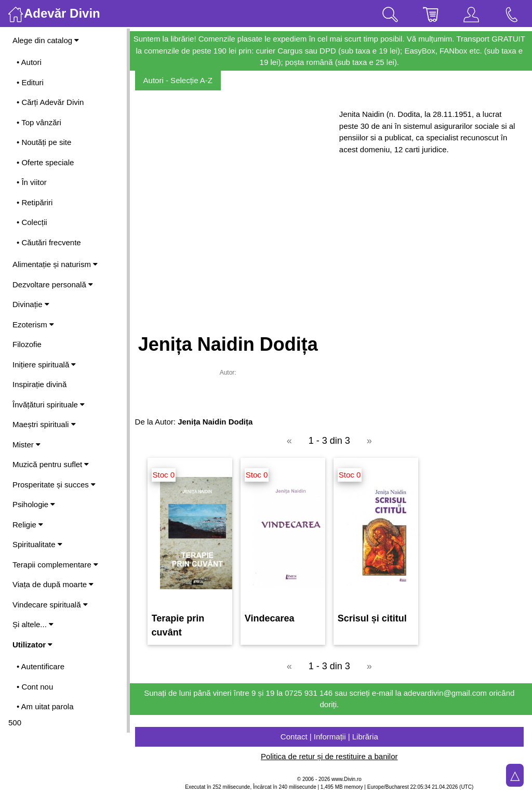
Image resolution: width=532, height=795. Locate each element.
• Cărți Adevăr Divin (50, 102)
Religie (28, 525)
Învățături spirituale (49, 405)
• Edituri (30, 82)
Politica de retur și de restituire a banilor (331, 756)
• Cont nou (35, 687)
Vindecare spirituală (50, 605)
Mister (26, 445)
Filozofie (27, 344)
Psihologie (34, 504)
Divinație (31, 304)
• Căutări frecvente (49, 242)
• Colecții (32, 222)
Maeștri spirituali (44, 424)
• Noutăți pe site (44, 142)
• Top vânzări (39, 122)
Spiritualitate (37, 544)
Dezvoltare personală (53, 284)
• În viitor (32, 182)
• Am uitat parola (45, 706)
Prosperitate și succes (54, 485)
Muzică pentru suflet (51, 464)
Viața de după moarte (53, 584)
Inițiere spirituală (44, 365)
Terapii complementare (55, 565)
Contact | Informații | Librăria (331, 737)
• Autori (29, 62)
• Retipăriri (35, 202)
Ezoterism (33, 324)
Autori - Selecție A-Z (181, 80)
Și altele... (33, 624)
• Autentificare (41, 666)
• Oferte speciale (45, 162)
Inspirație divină (39, 384)
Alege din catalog (46, 40)
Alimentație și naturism (55, 264)
